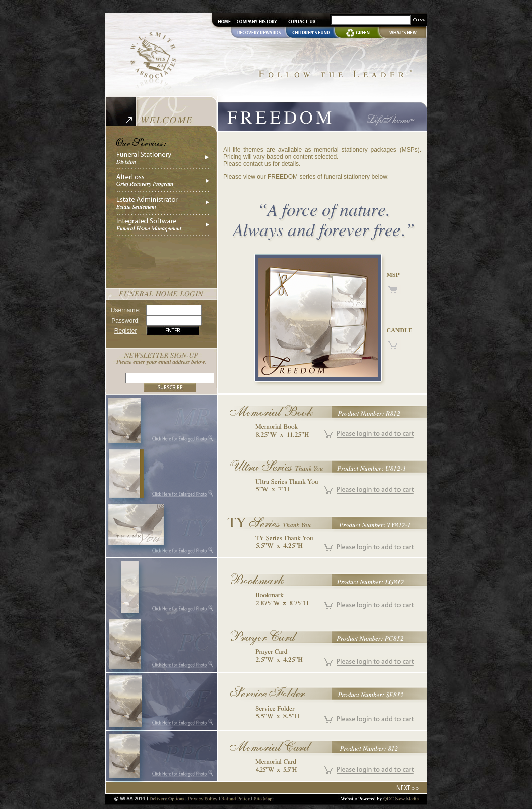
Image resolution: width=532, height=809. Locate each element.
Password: (125, 321)
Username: (126, 310)
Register (126, 331)
